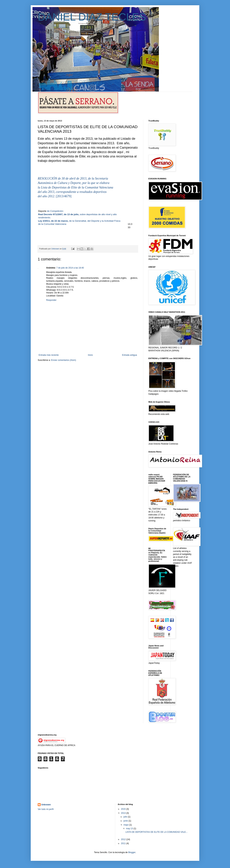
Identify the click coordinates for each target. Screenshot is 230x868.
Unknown (46, 805)
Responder (51, 300)
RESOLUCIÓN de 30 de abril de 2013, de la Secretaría (73, 178)
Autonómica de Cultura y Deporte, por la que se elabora (74, 183)
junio (126, 821)
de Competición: (55, 211)
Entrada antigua (129, 355)
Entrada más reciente (49, 355)
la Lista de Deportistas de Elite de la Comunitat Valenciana (75, 187)
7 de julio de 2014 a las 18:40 (70, 268)
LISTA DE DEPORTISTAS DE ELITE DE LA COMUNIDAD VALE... (157, 832)
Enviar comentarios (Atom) (64, 360)
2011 (124, 843)
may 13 (130, 829)
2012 (124, 839)
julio (126, 817)
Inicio (90, 355)
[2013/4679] (64, 196)
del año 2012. (47, 196)
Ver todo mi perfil (46, 809)
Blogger (132, 852)
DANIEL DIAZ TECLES (92, 17)
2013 (124, 813)
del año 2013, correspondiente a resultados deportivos (72, 192)
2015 (124, 809)
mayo (126, 825)
